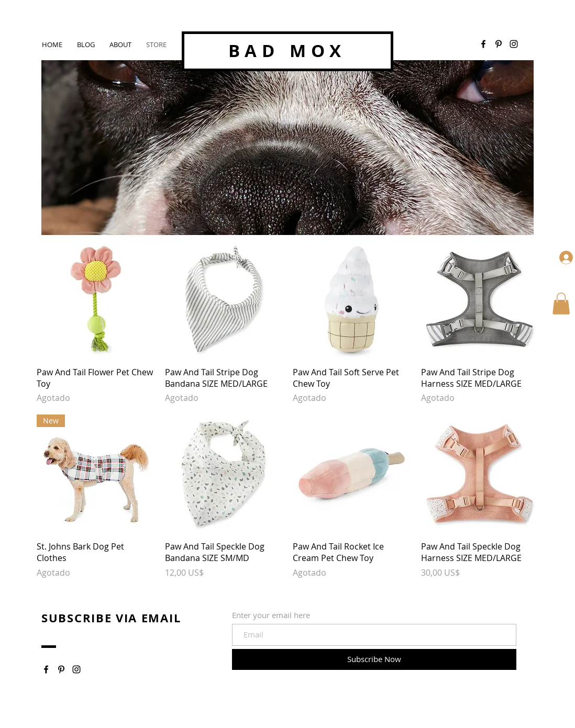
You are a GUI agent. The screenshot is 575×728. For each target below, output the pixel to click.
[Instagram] (76, 669)
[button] (561, 304)
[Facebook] (483, 44)
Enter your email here (271, 615)
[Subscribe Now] (374, 659)
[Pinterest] (499, 44)
